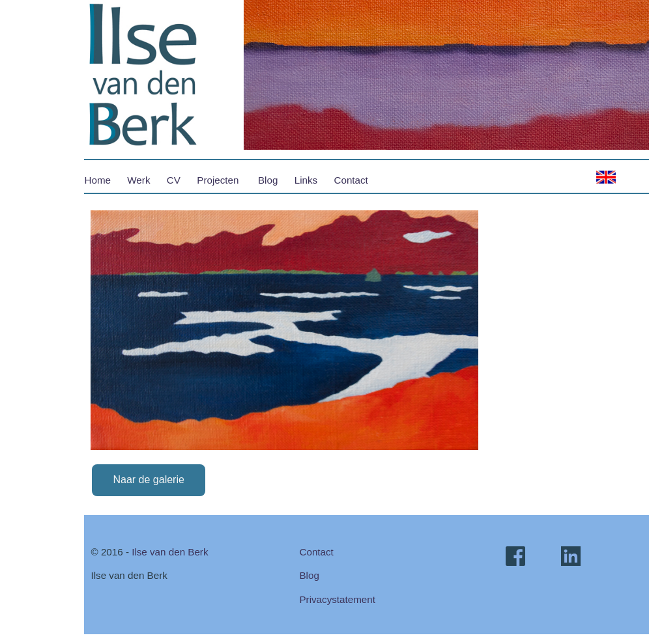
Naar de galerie (148, 480)
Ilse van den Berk (170, 552)
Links (306, 180)
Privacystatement (337, 599)
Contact (351, 180)
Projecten (218, 180)
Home (97, 180)
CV (174, 180)
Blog (268, 180)
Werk (138, 180)
